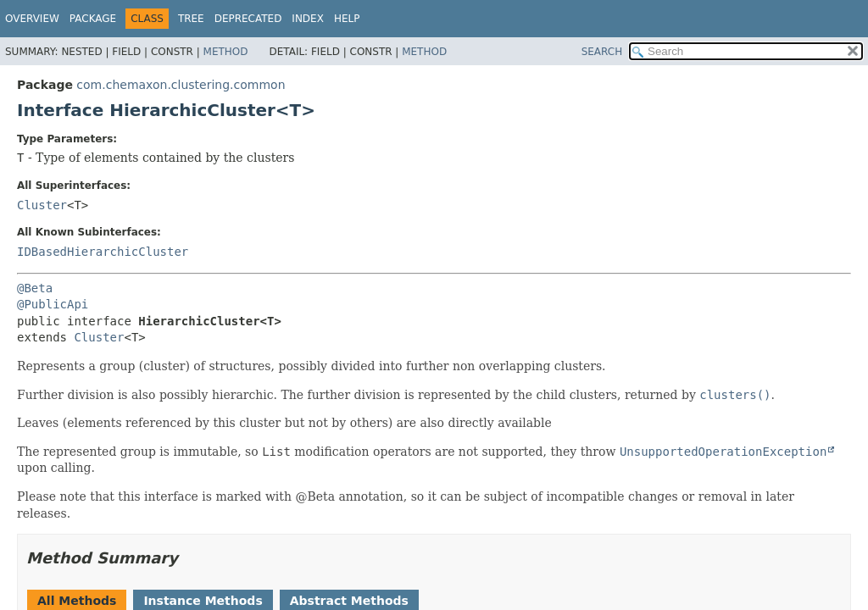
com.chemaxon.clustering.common (181, 85)
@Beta (35, 288)
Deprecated (248, 19)
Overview (32, 19)
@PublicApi (53, 304)
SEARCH (602, 52)
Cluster (42, 205)
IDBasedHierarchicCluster (103, 252)
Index (308, 19)
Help (347, 19)
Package (93, 19)
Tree (191, 19)
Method (226, 52)
